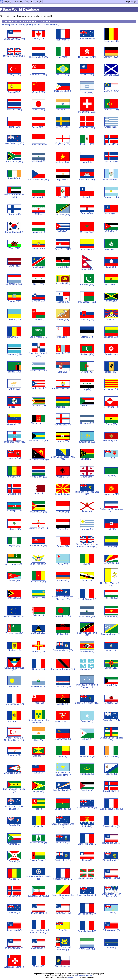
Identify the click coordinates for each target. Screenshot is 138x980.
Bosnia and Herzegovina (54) (63, 458)
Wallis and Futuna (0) (14, 967)
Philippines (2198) (63, 91)
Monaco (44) (63, 512)
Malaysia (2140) (111, 91)
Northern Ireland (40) (39, 528)
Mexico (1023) (87, 144)
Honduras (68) (87, 423)
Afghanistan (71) (38, 423)
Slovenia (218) (38, 301)
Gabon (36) (111, 547)
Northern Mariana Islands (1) (39, 878)
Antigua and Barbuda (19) (14, 669)
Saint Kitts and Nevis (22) (87, 634)
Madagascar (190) (87, 302)
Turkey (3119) (14, 75)
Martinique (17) (87, 669)
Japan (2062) (39, 110)
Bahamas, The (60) (39, 441)
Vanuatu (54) (87, 459)
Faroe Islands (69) (63, 425)
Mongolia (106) (63, 353)
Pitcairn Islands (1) (111, 860)
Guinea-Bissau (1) (38, 860)
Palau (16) (14, 687)
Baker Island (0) (39, 948)
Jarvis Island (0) (14, 930)
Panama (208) (63, 302)
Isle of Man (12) (63, 721)
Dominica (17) (111, 668)
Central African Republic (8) (111, 739)
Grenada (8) (39, 756)
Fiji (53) (111, 458)
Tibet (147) (111, 319)
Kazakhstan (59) (87, 442)
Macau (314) (111, 250)
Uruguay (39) (87, 529)
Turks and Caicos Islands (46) (87, 493)
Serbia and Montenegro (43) (111, 511)
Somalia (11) (87, 721)
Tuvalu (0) (111, 913)
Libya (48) (111, 476)
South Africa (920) (14, 162)
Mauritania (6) (87, 774)
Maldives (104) (87, 354)
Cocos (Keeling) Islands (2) (63, 825)
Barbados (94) (111, 372)
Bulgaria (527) (39, 197)
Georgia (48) (87, 477)
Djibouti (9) (87, 739)
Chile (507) (87, 197)
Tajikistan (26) (111, 598)
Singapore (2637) (39, 75)
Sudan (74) (87, 406)
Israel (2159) (87, 93)
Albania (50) (63, 477)
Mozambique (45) (39, 512)
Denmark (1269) (87, 128)
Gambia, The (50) (38, 477)
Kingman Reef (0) (111, 878)
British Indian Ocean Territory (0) (111, 895)
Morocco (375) (87, 232)
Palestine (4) (87, 790)
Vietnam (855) (63, 162)
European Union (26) (14, 617)
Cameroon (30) (39, 582)
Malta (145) (63, 337)
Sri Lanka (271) (63, 283)
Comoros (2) (14, 844)
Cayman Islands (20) (63, 650)
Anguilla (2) (14, 825)
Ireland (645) (14, 178)
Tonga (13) (39, 703)
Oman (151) (38, 319)
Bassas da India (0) (87, 914)
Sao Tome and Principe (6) (14, 790)
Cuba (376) (63, 231)
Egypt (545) (63, 180)
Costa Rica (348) (63, 249)
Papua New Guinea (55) (39, 460)
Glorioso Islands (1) (87, 844)
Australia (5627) (87, 39)
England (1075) (63, 143)
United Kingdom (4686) (14, 56)
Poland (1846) (14, 127)
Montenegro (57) (111, 441)
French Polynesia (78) (63, 389)
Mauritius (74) (63, 407)
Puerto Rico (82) (39, 388)
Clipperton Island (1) (63, 879)
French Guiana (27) (87, 599)
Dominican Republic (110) (39, 354)
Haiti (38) (111, 529)
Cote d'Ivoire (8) (111, 756)
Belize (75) (14, 407)
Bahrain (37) (63, 546)
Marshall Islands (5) (63, 790)
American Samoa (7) (14, 773)
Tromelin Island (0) (87, 931)
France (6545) (63, 40)
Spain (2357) (14, 92)
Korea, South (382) (14, 232)
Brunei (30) (87, 580)
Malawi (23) (63, 634)
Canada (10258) (39, 39)
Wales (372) (14, 248)
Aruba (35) (63, 564)
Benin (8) (63, 756)
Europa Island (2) (111, 826)
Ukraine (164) (14, 319)
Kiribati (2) (87, 826)
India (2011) (63, 110)
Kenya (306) (63, 267)
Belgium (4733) (111, 41)
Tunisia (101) (111, 354)
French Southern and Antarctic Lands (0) (39, 931)
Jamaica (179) (111, 301)
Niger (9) (39, 740)
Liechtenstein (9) (63, 739)
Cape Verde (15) (63, 687)
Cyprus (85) (14, 389)
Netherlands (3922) (38, 57)
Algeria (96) (87, 372)
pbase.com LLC (73, 977)
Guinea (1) (14, 879)
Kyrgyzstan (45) (111, 494)
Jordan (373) (111, 231)
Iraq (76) (87, 389)
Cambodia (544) (87, 180)
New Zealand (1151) (14, 143)
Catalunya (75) (111, 389)
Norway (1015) (111, 144)
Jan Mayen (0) (14, 896)
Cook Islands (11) (111, 720)
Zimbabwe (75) (39, 406)
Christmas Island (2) (87, 808)
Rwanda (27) (39, 598)
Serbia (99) (63, 372)
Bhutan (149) (63, 319)
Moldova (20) (14, 650)
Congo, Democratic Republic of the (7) (63, 774)
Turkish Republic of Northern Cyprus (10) (14, 739)
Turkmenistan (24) (14, 633)
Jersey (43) (87, 511)
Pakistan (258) (87, 284)
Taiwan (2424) (87, 75)
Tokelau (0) (14, 913)
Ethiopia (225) (14, 301)
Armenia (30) (63, 580)
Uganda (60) (63, 441)
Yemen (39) (63, 529)
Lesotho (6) (111, 774)
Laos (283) (111, 267)
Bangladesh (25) (63, 616)
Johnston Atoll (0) (111, 930)
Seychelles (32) (111, 563)
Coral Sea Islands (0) (87, 895)
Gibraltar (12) (111, 703)
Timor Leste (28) (14, 598)
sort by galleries (10, 25)
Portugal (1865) (111, 110)
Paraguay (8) (14, 755)
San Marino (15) (39, 687)
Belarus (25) (38, 615)
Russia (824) (87, 162)
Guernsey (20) (39, 652)
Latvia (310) (14, 266)
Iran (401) (38, 214)
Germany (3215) (111, 57)
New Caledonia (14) (14, 704)
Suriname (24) (111, 617)
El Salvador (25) (87, 616)
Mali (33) (87, 564)
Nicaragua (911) (39, 161)
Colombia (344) (87, 250)
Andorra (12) (14, 721)
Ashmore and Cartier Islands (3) (14, 808)
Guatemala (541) (111, 180)
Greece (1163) (111, 127)
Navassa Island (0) (38, 913)
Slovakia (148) (87, 319)
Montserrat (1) (63, 843)
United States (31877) (14, 39)
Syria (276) (39, 284)
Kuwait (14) (111, 685)
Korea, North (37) (39, 545)
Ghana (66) (111, 424)
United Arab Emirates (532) (14, 196)
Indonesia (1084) (39, 145)
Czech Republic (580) (39, 180)
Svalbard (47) (14, 494)
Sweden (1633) (63, 127)
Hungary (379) (39, 232)
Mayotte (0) (39, 966)
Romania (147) (14, 337)
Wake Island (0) (63, 966)
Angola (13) (63, 704)
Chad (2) (39, 826)
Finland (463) (14, 214)
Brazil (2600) (63, 75)
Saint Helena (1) (63, 860)
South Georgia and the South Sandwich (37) (87, 545)
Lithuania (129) (111, 337)
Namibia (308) (39, 267)
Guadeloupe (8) (87, 756)
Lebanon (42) (14, 529)
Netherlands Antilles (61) (14, 442)
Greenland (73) (111, 407)
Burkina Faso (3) (63, 809)
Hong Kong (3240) (87, 57)
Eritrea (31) (14, 580)
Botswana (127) (14, 354)
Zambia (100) (14, 372)
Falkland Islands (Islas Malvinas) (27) (63, 598)
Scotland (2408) (111, 75)
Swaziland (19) (87, 651)
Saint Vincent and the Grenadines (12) (39, 721)
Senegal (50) (14, 477)
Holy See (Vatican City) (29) (111, 584)
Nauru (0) (111, 948)
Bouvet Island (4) (111, 791)
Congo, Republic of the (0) (63, 896)
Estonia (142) (87, 337)
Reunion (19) (39, 669)
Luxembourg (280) (14, 284)
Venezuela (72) (14, 424)
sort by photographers (30, 25)
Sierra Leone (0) (87, 949)
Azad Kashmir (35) (14, 564)
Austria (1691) (39, 127)
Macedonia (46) (63, 494)
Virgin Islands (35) (39, 564)
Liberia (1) (87, 860)
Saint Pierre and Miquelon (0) (63, 948)
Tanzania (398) (63, 215)
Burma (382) (111, 214)
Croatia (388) (87, 213)
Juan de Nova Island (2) (111, 809)
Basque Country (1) (87, 878)
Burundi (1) (14, 861)
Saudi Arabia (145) (39, 337)
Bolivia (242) (111, 284)
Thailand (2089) (14, 110)
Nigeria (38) (14, 545)
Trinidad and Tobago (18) (63, 669)
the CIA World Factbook (84, 976)
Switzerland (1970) (87, 112)
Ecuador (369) (38, 248)
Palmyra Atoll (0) (63, 913)
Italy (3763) (63, 57)
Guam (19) (111, 650)
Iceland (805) (111, 162)
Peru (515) (63, 197)
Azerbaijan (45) (14, 511)
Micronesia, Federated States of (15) (87, 686)
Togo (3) (39, 809)
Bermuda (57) (14, 458)
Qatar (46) (39, 493)
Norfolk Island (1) (39, 843)
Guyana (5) (39, 791)
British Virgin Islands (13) (87, 703)
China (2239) (39, 92)
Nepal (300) (87, 269)
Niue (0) (63, 930)
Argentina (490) (111, 197)
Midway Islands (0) (14, 948)
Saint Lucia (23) (39, 633)
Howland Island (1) (111, 843)
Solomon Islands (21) (111, 634)
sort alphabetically (50, 25)
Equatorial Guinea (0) (39, 896)
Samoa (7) (39, 773)
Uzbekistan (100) (38, 371)
